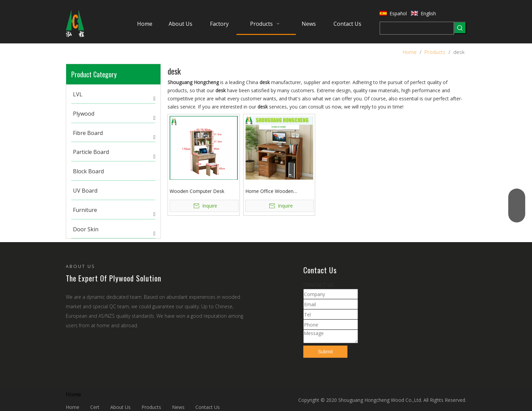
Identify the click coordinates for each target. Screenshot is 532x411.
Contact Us (208, 407)
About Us (120, 407)
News (178, 407)
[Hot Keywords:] (460, 28)
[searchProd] (417, 28)
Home (73, 407)
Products (151, 407)
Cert (95, 407)
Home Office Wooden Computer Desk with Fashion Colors (277, 191)
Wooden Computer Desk (197, 191)
